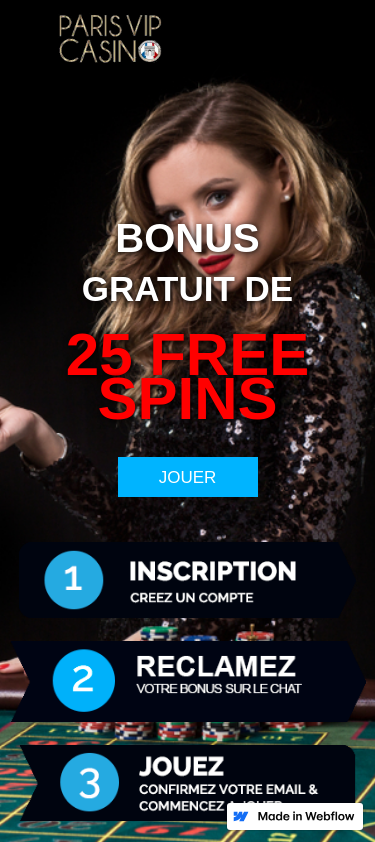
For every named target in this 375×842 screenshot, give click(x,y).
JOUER (188, 477)
